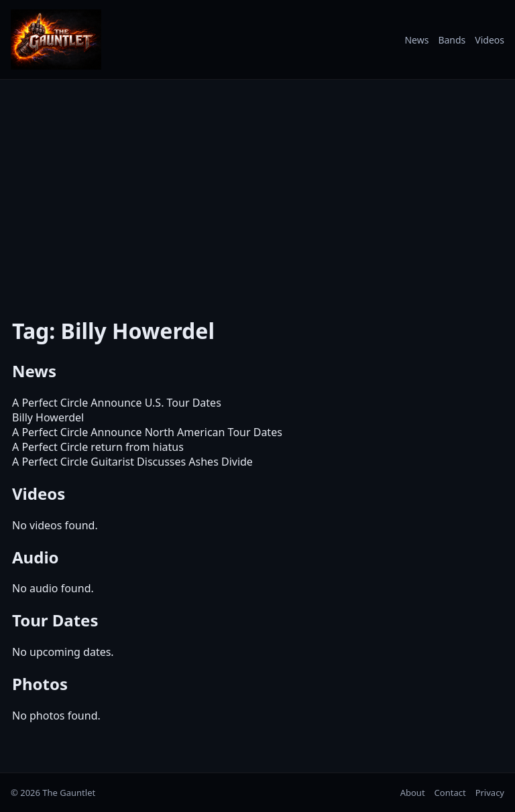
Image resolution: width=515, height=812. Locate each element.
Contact (450, 793)
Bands (452, 40)
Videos (490, 40)
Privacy (490, 793)
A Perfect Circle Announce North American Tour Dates (147, 432)
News (416, 40)
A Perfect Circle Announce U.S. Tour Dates (117, 403)
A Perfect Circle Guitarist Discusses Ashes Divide (132, 462)
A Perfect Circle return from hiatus (98, 447)
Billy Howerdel (48, 417)
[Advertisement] (257, 190)
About (413, 793)
